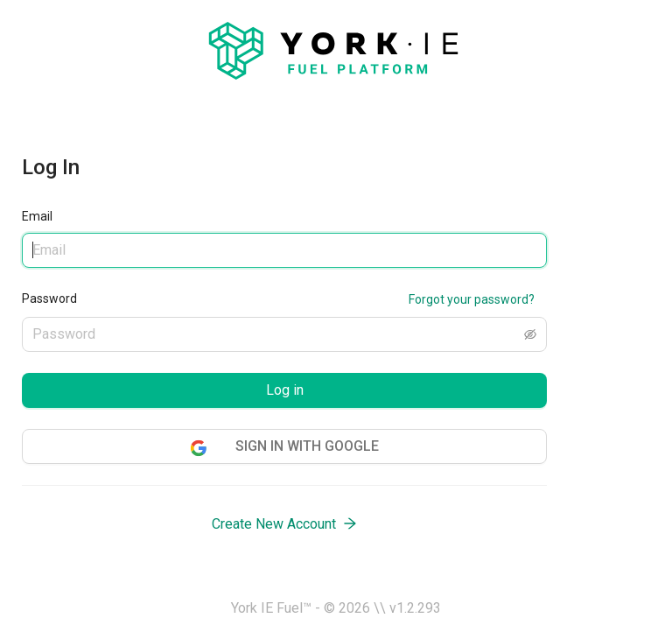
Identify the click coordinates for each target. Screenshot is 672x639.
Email (37, 216)
